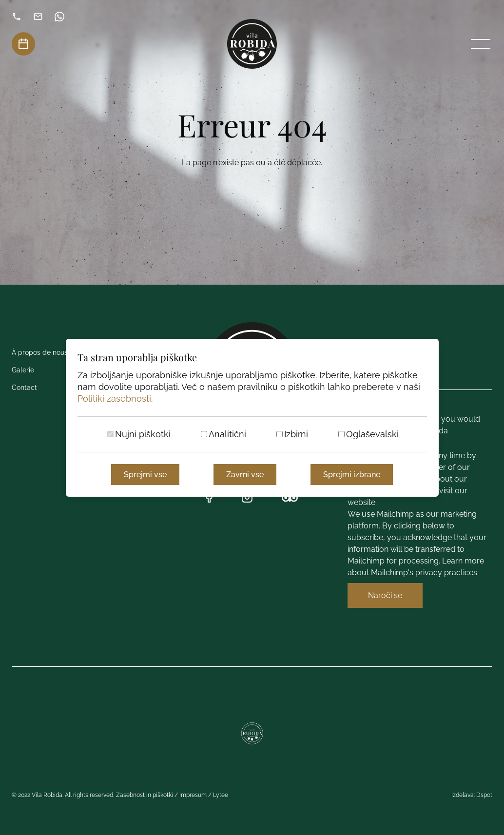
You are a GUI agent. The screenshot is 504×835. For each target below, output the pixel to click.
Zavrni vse (245, 475)
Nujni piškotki (143, 434)
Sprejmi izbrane (352, 475)
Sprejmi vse (145, 475)
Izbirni (296, 434)
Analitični (227, 434)
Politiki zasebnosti (114, 398)
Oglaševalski (372, 434)
